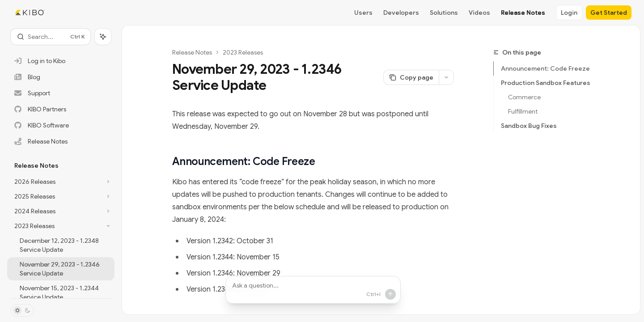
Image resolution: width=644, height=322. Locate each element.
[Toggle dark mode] (22, 310)
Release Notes (192, 52)
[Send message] (389, 294)
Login (569, 13)
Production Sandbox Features (546, 83)
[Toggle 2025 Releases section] (61, 196)
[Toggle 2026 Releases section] (61, 182)
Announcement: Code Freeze (545, 68)
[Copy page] (411, 77)
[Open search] (51, 37)
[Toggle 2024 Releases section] (61, 211)
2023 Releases (243, 52)
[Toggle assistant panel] (103, 37)
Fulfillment (523, 111)
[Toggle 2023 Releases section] (61, 226)
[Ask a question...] (313, 290)
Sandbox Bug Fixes (529, 126)
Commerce (526, 97)
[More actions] (446, 77)
